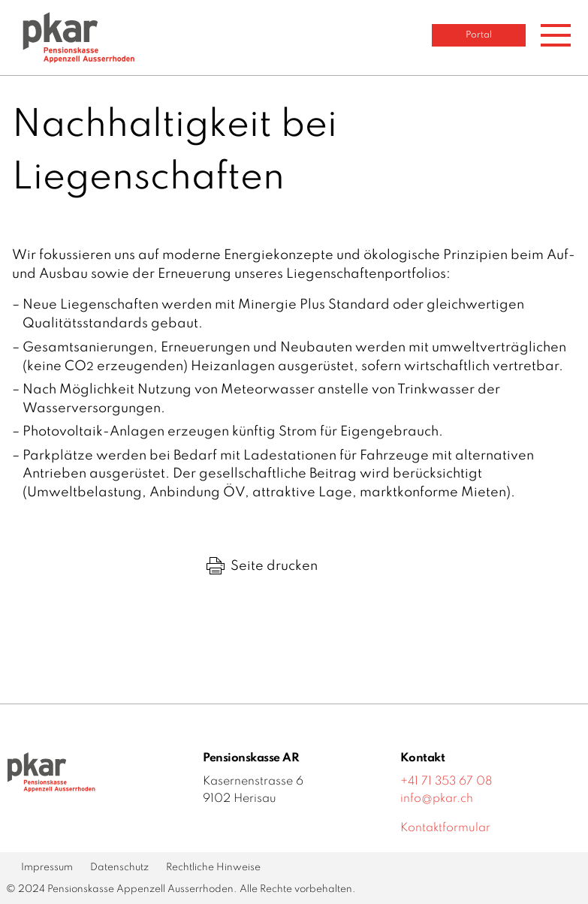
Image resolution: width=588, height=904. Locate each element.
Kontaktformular (445, 828)
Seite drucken (262, 566)
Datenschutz (119, 868)
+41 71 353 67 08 (446, 782)
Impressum (47, 868)
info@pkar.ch (437, 799)
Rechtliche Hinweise (213, 868)
